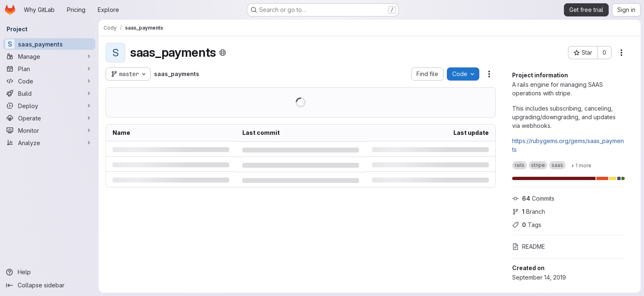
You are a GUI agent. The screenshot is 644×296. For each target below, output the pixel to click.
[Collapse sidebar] (49, 285)
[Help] (49, 272)
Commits (533, 198)
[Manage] (49, 56)
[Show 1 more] (581, 165)
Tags (527, 225)
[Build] (49, 93)
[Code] (49, 81)
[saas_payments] (49, 44)
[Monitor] (49, 130)
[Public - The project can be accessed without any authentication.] (223, 53)
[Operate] (49, 118)
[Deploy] (49, 106)
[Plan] (49, 69)
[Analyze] (49, 143)
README (529, 246)
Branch (529, 212)
